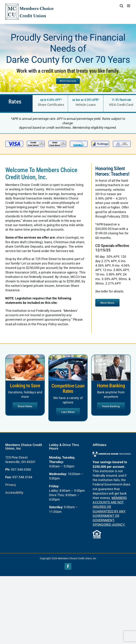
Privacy (11, 485)
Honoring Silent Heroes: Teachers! (112, 171)
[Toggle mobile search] (121, 6)
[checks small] (122, 142)
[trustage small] (100, 142)
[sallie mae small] (79, 142)
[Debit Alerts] (57, 142)
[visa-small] (14, 142)
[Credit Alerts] (36, 142)
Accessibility (14, 493)
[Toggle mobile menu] (129, 6)
